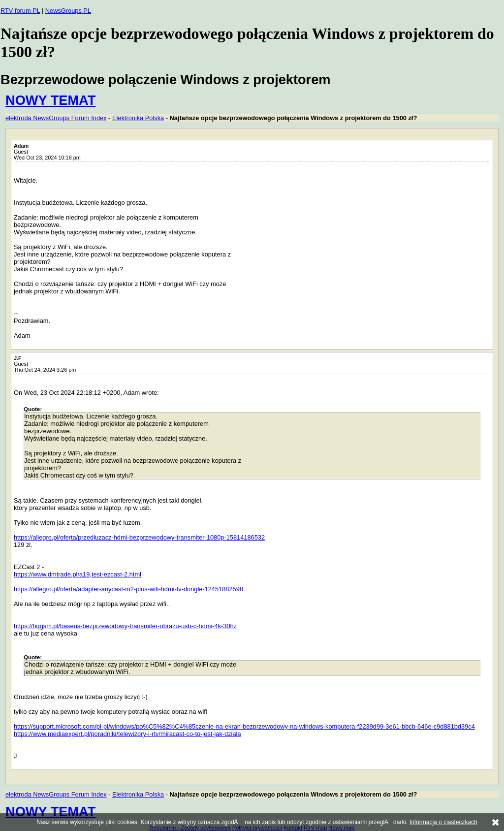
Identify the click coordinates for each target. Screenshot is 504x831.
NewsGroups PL (68, 11)
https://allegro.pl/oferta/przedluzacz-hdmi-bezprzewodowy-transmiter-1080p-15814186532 (139, 537)
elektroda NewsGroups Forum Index (56, 118)
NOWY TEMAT (50, 100)
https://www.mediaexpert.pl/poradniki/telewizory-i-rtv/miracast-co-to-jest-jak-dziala (127, 734)
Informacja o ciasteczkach (443, 822)
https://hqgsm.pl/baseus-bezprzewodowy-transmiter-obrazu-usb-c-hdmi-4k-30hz (125, 626)
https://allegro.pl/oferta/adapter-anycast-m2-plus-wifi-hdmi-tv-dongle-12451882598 (128, 589)
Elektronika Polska (138, 118)
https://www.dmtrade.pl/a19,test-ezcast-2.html (78, 574)
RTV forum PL (20, 11)
